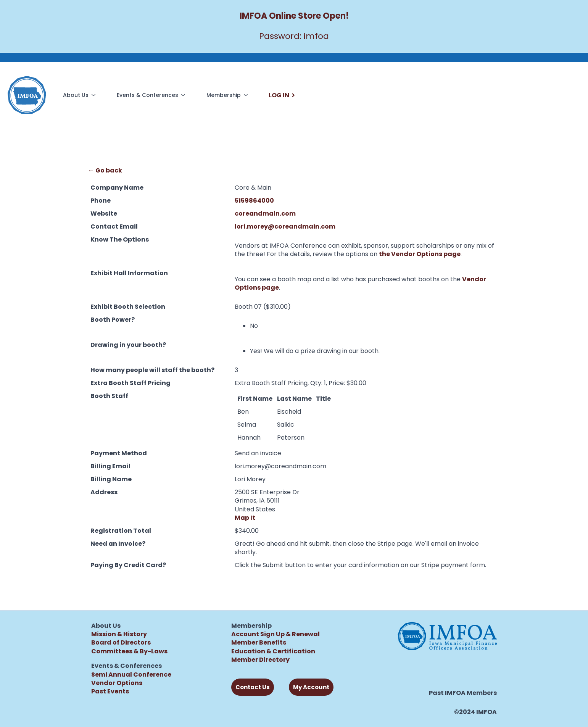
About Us (76, 95)
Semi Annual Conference (131, 675)
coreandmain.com (265, 214)
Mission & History (119, 634)
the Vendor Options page (420, 254)
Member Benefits (259, 642)
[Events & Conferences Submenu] (185, 95)
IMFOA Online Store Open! (294, 16)
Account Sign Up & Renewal (275, 634)
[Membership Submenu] (247, 95)
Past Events (110, 691)
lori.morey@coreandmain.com (285, 226)
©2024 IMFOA (475, 712)
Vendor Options (117, 683)
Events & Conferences (147, 95)
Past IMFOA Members (463, 693)
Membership (224, 95)
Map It (245, 518)
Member (245, 660)
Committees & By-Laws (129, 651)
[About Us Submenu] (95, 95)
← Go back (105, 170)
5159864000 (254, 201)
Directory (274, 660)
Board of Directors (121, 642)
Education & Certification (273, 651)
